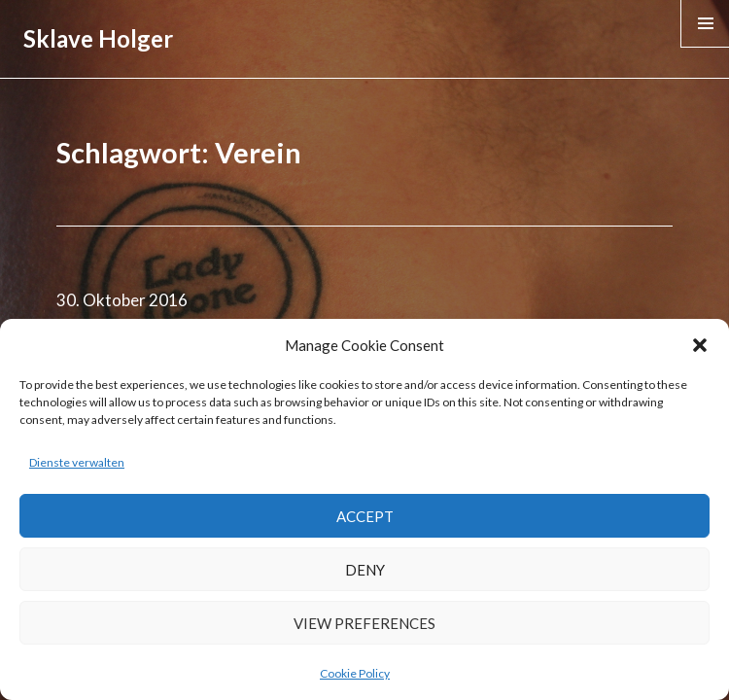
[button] (700, 345)
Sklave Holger (98, 38)
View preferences (364, 623)
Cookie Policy (355, 673)
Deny (365, 570)
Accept (365, 516)
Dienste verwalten (77, 462)
